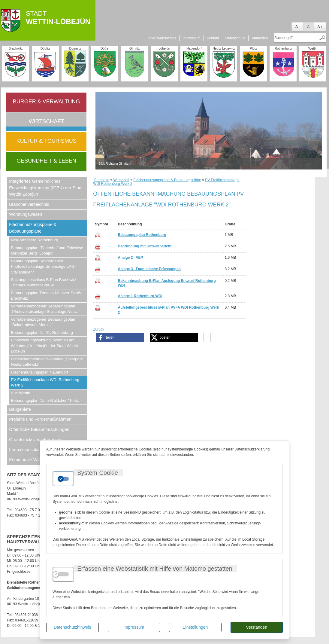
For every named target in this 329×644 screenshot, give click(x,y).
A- (297, 27)
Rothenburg (283, 48)
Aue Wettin (20, 393)
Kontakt (213, 38)
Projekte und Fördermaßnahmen (40, 419)
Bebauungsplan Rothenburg (142, 235)
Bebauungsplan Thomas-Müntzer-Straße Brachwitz (47, 296)
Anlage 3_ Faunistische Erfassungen (149, 269)
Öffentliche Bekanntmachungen (39, 429)
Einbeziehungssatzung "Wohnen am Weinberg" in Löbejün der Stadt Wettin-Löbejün (45, 346)
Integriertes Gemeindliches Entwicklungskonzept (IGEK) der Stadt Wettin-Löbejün (46, 188)
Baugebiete (20, 409)
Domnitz (75, 48)
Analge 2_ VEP (130, 258)
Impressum (134, 627)
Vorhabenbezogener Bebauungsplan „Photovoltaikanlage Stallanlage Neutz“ (45, 309)
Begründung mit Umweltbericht (145, 246)
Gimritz (134, 48)
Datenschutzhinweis (72, 627)
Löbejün (164, 48)
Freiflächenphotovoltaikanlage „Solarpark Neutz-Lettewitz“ (47, 362)
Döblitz (45, 48)
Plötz (253, 48)
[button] (120, 337)
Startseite (102, 180)
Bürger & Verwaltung (47, 102)
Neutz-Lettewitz (224, 48)
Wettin (313, 48)
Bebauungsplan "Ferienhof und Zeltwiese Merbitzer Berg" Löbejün (47, 250)
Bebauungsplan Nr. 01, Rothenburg (42, 333)
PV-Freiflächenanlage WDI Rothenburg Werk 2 (45, 382)
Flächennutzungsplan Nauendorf (39, 372)
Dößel (105, 48)
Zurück (99, 329)
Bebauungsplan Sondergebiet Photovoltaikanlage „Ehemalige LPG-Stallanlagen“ (43, 267)
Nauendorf (194, 48)
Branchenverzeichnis (29, 204)
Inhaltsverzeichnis (162, 38)
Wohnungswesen (26, 214)
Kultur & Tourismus (47, 141)
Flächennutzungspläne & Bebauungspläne (33, 228)
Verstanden (257, 627)
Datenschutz (235, 38)
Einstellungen (195, 627)
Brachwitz (16, 48)
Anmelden (260, 38)
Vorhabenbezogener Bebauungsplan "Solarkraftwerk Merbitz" (43, 322)
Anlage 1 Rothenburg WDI (140, 296)
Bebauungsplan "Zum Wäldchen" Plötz (45, 400)
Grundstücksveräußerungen (36, 440)
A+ (320, 27)
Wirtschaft (47, 121)
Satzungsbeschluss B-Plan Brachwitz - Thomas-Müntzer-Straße (45, 282)
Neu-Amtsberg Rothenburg (35, 240)
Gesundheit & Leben (46, 161)
